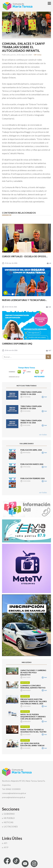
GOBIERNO (9, 814)
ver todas (43, 434)
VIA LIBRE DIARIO (27, 444)
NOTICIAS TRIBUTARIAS (26, 386)
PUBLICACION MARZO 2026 (32, 464)
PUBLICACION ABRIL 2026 (31, 450)
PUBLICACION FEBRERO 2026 (32, 478)
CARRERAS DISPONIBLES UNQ (17, 344)
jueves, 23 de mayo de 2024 (21, 55)
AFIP (6, 847)
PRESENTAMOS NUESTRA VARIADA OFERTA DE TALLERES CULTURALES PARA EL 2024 (34, 701)
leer (44, 397)
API (6, 843)
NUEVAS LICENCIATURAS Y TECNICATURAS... (25, 300)
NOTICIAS (25, 683)
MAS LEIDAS (27, 662)
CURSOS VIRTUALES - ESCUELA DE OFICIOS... (25, 256)
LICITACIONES (11, 827)
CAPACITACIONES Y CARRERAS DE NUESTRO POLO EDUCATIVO (33, 672)
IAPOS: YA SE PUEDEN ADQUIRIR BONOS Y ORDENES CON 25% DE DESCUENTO (33, 717)
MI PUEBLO (9, 818)
